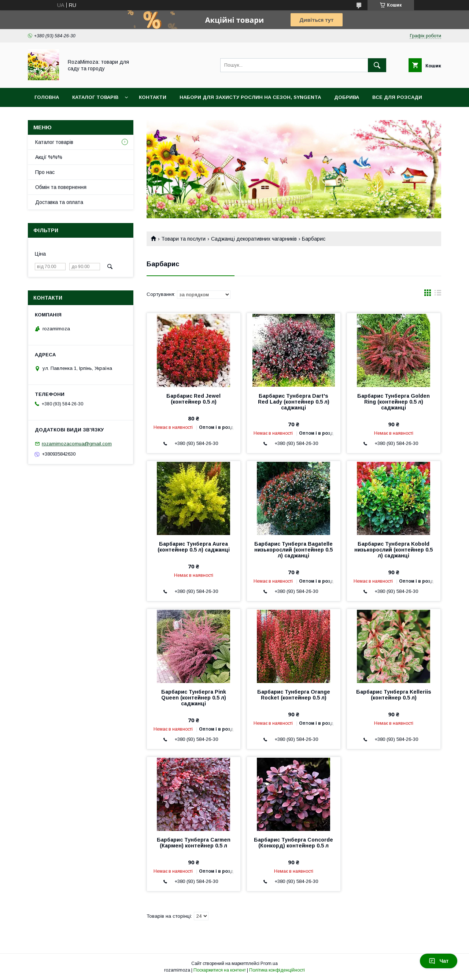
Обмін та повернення (61, 187)
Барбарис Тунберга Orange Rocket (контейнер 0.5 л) (294, 695)
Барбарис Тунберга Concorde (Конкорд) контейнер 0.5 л (293, 843)
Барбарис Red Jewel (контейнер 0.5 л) (193, 399)
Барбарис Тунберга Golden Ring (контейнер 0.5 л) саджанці (394, 402)
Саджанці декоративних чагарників (254, 239)
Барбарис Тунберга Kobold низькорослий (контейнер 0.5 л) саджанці (394, 550)
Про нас (45, 172)
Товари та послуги (183, 239)
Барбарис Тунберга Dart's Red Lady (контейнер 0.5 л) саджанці (294, 402)
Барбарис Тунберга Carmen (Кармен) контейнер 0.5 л (194, 843)
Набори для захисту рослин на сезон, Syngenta (250, 97)
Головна (47, 97)
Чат (439, 961)
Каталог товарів (95, 97)
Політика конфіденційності (277, 970)
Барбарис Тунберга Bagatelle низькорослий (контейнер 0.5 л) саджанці (293, 550)
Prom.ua (269, 964)
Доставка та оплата (59, 202)
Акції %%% (49, 157)
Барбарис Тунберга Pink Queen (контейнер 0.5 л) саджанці (194, 698)
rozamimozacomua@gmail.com (77, 444)
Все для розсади (397, 97)
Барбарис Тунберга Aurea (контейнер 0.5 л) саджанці (194, 547)
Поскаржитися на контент (220, 970)
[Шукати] (377, 65)
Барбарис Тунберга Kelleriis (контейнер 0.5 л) (394, 695)
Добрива (347, 97)
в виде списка (438, 294)
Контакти (153, 97)
